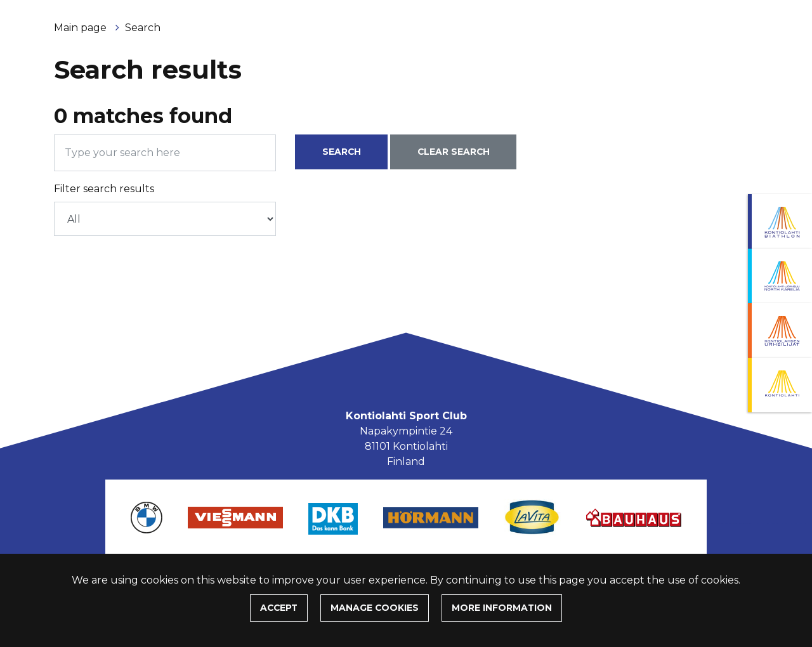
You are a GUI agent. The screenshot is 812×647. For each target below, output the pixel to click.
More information (502, 608)
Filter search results (104, 189)
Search (143, 28)
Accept (279, 608)
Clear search (454, 152)
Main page (82, 28)
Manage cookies (375, 608)
